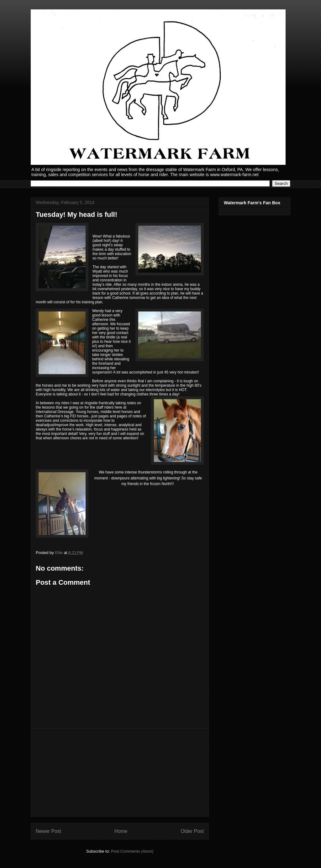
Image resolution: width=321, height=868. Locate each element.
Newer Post (48, 831)
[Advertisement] (120, 772)
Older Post (192, 831)
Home (121, 831)
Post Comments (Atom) (132, 851)
